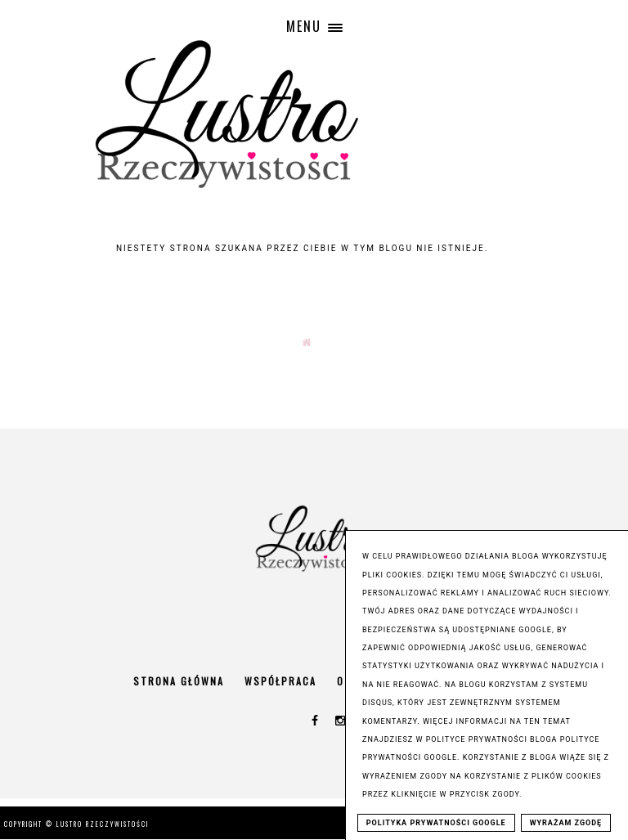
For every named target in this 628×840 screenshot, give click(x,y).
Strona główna (179, 681)
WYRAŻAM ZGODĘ (566, 823)
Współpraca (280, 681)
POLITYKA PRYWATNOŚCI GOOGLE (436, 823)
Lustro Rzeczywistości (103, 824)
